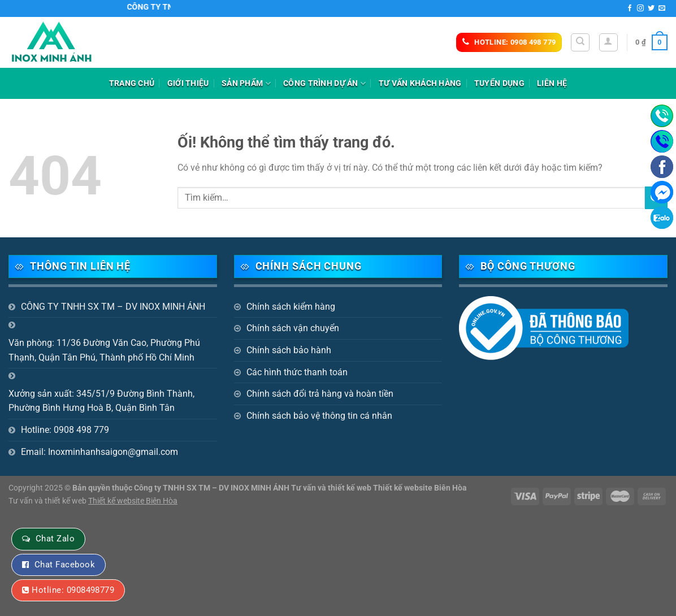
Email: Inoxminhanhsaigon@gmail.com (99, 452)
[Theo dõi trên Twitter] (651, 8)
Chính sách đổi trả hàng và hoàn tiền (320, 394)
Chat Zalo (55, 539)
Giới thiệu (188, 83)
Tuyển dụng (499, 83)
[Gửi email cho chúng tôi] (662, 8)
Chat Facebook (65, 565)
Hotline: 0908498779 (73, 590)
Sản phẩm (246, 83)
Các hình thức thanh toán (297, 372)
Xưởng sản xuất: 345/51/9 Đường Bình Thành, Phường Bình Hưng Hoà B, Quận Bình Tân (101, 401)
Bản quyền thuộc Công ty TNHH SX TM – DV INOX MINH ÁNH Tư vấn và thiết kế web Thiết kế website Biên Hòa (270, 488)
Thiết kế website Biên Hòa (133, 501)
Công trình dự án (324, 83)
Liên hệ (552, 83)
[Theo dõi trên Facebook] (630, 8)
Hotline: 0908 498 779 (65, 430)
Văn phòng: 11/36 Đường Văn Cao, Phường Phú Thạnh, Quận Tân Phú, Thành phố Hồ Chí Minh (104, 350)
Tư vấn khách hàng (420, 83)
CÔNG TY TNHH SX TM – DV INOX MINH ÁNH (113, 307)
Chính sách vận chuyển (293, 328)
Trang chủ (132, 83)
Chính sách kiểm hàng (291, 307)
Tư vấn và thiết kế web (48, 501)
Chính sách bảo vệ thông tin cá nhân (319, 416)
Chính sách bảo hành (289, 350)
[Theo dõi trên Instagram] (640, 8)
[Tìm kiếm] (580, 42)
